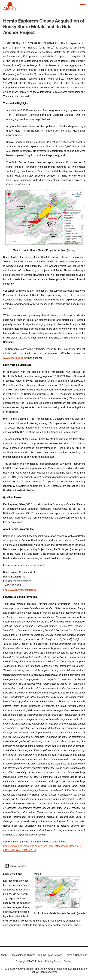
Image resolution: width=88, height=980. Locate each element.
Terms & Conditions (76, 955)
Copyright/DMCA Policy (29, 961)
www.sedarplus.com (14, 358)
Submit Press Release (50, 955)
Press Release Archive (23, 955)
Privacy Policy (53, 961)
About (4, 955)
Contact (68, 961)
